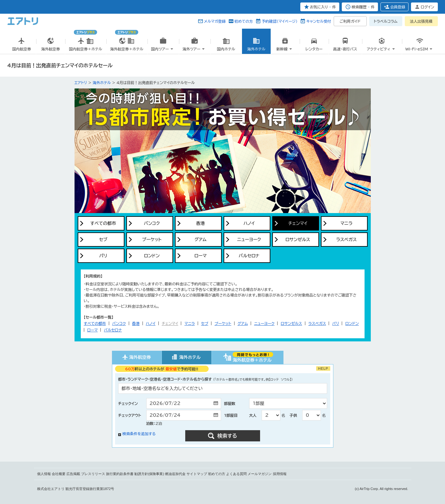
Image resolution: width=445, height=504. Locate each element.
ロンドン (352, 323)
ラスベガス (317, 323)
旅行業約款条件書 (120, 474)
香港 (136, 323)
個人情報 (44, 474)
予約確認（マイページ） (280, 21)
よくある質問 (236, 474)
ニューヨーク (264, 323)
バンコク (119, 323)
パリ (336, 323)
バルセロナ (113, 330)
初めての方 (244, 21)
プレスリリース (93, 474)
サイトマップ (197, 474)
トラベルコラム (385, 21)
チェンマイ (170, 323)
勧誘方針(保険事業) (149, 474)
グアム (243, 323)
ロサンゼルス (291, 323)
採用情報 (280, 474)
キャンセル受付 (319, 21)
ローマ (93, 330)
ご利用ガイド (350, 21)
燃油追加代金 (175, 474)
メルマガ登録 (215, 21)
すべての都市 (95, 323)
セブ (205, 323)
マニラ (189, 323)
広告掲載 (73, 474)
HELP (323, 368)
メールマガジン (260, 474)
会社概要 (59, 474)
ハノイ (151, 323)
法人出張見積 (421, 21)
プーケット (223, 323)
